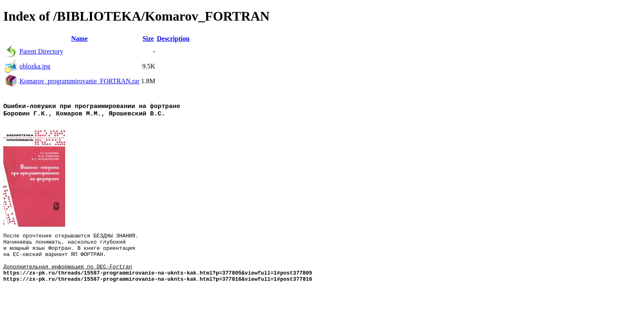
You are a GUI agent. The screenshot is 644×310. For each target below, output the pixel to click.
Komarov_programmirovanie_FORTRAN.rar (79, 81)
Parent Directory (41, 51)
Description (173, 39)
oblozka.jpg (35, 66)
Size (148, 39)
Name (80, 39)
